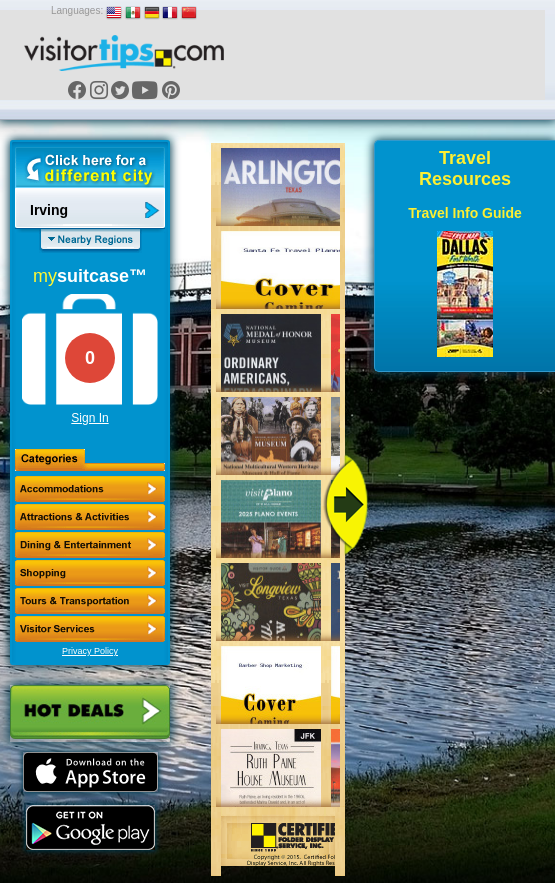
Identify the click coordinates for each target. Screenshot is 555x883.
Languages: (77, 10)
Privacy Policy (90, 651)
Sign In (89, 418)
